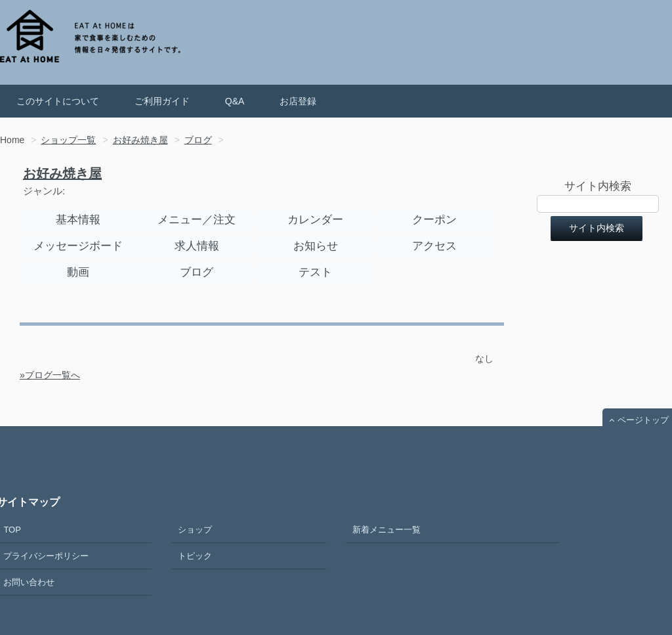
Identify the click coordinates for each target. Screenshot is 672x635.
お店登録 (298, 101)
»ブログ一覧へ (50, 375)
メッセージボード (78, 246)
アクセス (434, 246)
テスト (315, 272)
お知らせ (316, 246)
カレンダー (315, 220)
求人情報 (197, 246)
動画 (78, 272)
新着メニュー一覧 (387, 530)
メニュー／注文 (197, 220)
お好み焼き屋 (62, 173)
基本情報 (78, 220)
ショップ (195, 530)
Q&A (235, 101)
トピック (195, 556)
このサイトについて (58, 101)
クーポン (434, 220)
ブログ (197, 272)
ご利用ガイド (162, 101)
